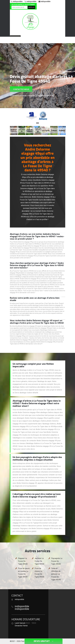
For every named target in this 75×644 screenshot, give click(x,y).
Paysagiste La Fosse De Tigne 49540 (57, 561)
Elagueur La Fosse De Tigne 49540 (23, 561)
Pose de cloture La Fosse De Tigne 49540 (39, 573)
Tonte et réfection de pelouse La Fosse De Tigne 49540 (56, 574)
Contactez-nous (21, 89)
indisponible (17, 1)
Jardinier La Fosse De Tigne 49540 (39, 561)
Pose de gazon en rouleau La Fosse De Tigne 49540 (24, 573)
